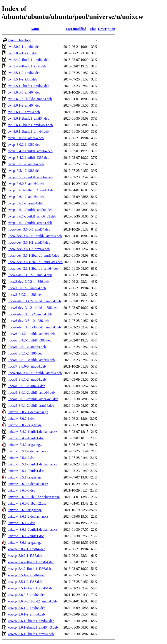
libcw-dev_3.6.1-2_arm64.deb (29, 249)
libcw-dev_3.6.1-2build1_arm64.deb (33, 268)
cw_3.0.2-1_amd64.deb (24, 47)
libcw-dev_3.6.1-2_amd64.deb (29, 242)
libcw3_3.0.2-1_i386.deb (25, 295)
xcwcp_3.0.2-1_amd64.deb (27, 549)
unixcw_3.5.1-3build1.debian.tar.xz (32, 464)
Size (93, 29)
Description (107, 29)
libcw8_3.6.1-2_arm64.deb (26, 386)
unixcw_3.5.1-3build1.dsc (26, 471)
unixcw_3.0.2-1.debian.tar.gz (28, 412)
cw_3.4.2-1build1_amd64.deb (28, 60)
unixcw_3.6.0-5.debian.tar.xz (28, 484)
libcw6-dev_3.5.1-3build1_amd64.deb (34, 327)
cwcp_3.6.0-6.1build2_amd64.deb (31, 190)
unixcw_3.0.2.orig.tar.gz (25, 425)
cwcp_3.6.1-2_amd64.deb (26, 197)
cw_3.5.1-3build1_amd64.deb (28, 86)
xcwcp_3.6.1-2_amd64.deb (27, 608)
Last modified (76, 29)
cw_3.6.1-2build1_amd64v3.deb (30, 125)
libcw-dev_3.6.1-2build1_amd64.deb (33, 255)
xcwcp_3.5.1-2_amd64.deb (27, 575)
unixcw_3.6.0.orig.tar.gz (25, 510)
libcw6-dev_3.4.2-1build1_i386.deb (33, 308)
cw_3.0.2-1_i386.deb (22, 53)
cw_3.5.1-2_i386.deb (22, 79)
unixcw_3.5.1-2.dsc (21, 458)
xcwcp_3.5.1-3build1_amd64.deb (31, 588)
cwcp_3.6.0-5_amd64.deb (26, 184)
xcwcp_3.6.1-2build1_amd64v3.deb (33, 627)
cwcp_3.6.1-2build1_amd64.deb (30, 210)
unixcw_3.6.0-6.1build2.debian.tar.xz (34, 497)
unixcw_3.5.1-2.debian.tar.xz (28, 451)
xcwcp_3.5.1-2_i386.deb (25, 582)
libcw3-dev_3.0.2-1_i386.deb (28, 282)
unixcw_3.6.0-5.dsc (21, 490)
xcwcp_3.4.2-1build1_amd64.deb (31, 562)
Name (35, 29)
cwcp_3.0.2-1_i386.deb (24, 145)
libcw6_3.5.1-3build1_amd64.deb (31, 360)
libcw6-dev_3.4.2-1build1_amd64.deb (34, 301)
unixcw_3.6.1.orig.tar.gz (25, 543)
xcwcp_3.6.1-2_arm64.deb (26, 614)
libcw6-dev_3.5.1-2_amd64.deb (30, 314)
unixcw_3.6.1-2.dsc (21, 523)
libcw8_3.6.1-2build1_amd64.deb (31, 392)
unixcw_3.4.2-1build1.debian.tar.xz (32, 432)
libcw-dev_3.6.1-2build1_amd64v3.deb (35, 262)
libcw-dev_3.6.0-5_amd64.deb (29, 229)
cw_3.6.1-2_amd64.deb (24, 105)
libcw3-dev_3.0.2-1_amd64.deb (30, 275)
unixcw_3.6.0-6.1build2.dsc (27, 503)
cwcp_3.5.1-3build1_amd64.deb (30, 177)
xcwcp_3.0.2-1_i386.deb (25, 556)
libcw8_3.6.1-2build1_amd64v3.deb (33, 399)
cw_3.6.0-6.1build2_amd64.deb (30, 99)
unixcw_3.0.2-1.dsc (21, 419)
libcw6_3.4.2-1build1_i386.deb (29, 340)
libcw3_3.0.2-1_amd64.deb (27, 288)
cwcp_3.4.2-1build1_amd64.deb (30, 151)
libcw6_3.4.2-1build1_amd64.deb (31, 334)
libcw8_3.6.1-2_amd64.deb (27, 379)
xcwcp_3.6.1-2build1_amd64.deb (31, 621)
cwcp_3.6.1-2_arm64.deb (25, 203)
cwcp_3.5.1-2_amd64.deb (26, 164)
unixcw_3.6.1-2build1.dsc (26, 536)
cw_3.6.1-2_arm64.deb (24, 112)
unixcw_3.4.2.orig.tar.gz (25, 445)
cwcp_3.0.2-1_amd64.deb (26, 138)
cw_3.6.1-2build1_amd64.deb (28, 118)
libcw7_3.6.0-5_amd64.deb (27, 366)
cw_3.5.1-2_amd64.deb (24, 73)
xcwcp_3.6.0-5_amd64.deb (27, 595)
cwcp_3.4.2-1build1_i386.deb (28, 158)
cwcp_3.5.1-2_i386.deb (24, 171)
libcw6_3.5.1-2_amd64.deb (27, 347)
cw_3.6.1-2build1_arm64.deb (28, 131)
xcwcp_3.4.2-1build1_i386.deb (29, 569)
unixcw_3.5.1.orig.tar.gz (25, 477)
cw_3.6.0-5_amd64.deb (24, 92)
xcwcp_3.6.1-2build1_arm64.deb (31, 634)
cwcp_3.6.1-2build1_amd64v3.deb (32, 216)
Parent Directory (19, 40)
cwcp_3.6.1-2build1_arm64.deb (30, 223)
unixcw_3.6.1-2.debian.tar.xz (28, 516)
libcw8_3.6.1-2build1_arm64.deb (31, 406)
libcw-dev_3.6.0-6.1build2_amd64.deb (35, 236)
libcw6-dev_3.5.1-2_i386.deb (28, 321)
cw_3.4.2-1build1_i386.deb (27, 66)
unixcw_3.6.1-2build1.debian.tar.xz (32, 529)
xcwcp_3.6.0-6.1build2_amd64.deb (32, 601)
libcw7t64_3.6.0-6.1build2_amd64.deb (35, 373)
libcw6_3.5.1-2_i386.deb (25, 353)
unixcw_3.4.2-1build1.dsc (26, 438)
